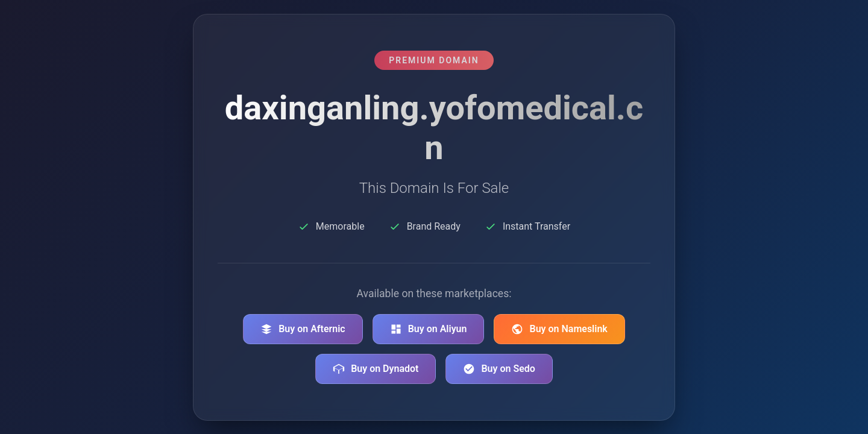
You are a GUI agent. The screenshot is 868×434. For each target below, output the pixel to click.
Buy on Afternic (303, 329)
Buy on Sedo (499, 369)
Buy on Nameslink (559, 329)
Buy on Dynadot (376, 369)
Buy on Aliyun (429, 329)
